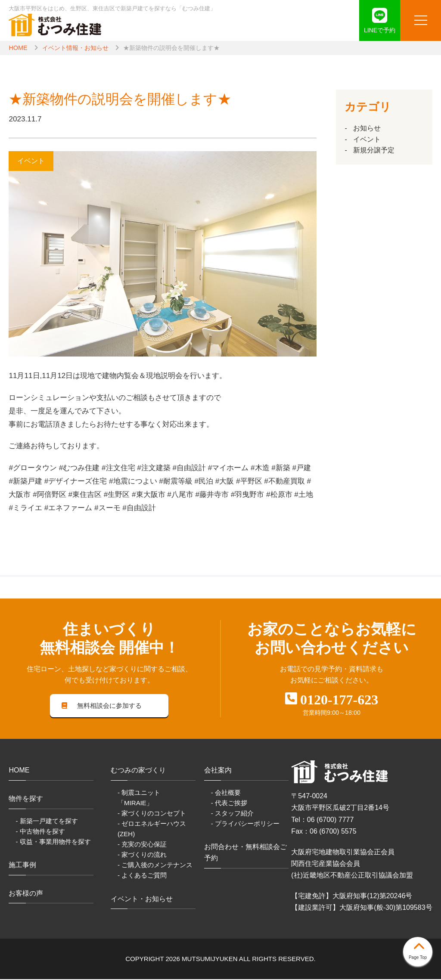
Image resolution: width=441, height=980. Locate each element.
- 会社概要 (226, 793)
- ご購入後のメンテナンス (155, 866)
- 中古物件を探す (40, 832)
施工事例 (22, 865)
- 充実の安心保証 (142, 845)
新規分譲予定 (374, 150)
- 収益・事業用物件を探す (53, 842)
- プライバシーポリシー (245, 824)
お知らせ (367, 128)
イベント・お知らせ (142, 899)
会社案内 (218, 771)
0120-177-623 (339, 700)
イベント (367, 139)
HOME (18, 48)
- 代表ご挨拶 (229, 803)
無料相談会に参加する (102, 706)
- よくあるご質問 (142, 876)
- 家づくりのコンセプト (152, 814)
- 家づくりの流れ (142, 855)
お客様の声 (26, 894)
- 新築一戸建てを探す (47, 821)
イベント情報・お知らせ (75, 48)
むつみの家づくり (138, 771)
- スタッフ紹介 (232, 814)
